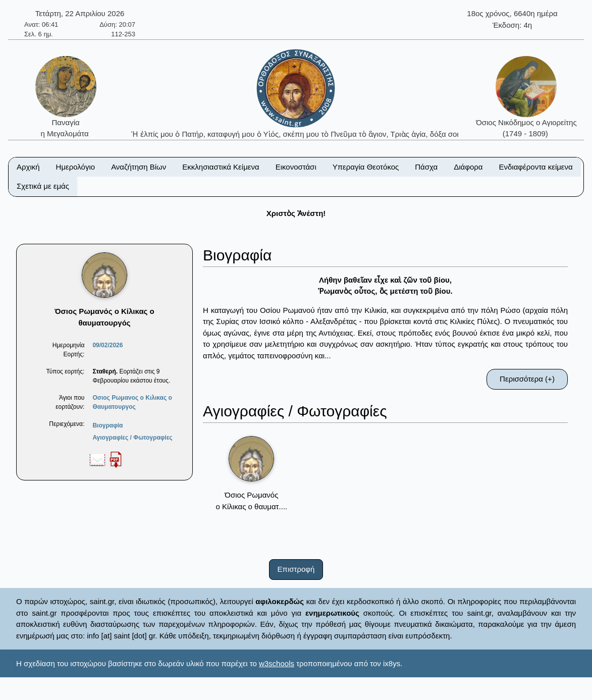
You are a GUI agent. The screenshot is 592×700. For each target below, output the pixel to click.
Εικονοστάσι (296, 167)
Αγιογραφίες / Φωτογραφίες (132, 438)
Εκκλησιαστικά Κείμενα (221, 167)
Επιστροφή (296, 569)
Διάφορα (468, 167)
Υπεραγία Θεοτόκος (366, 167)
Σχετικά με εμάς (43, 186)
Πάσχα (426, 167)
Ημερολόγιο (76, 167)
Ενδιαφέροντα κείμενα (536, 167)
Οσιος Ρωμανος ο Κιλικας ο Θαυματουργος (132, 402)
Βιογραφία (107, 425)
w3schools (277, 663)
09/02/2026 (107, 345)
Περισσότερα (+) (527, 379)
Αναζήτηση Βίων (139, 167)
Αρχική (28, 167)
